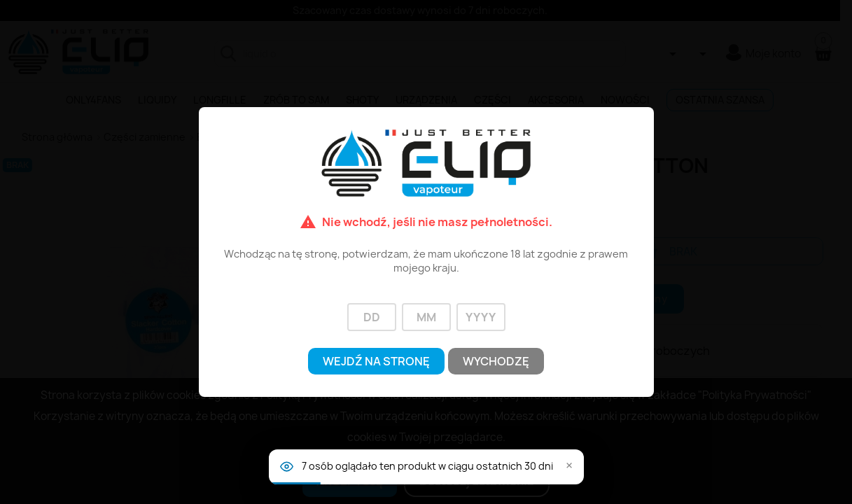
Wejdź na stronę (376, 361)
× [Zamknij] (569, 466)
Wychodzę (496, 361)
